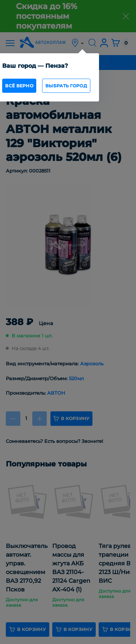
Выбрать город (66, 86)
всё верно (19, 86)
